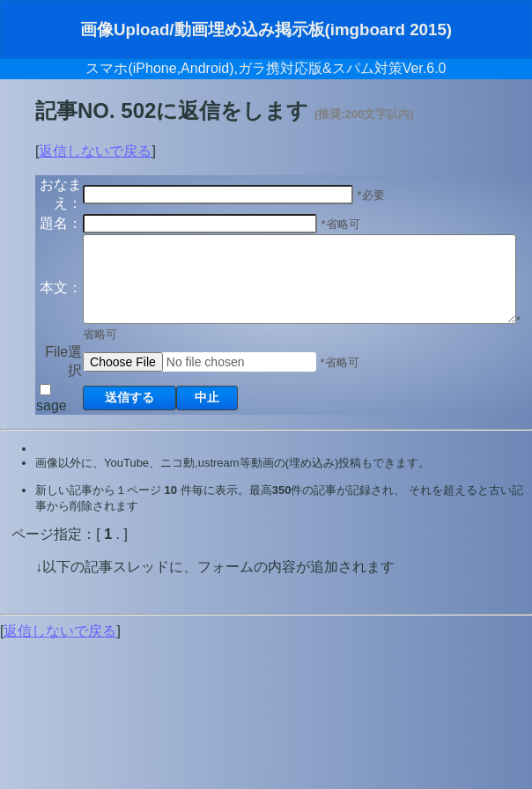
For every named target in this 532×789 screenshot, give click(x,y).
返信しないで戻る (95, 151)
